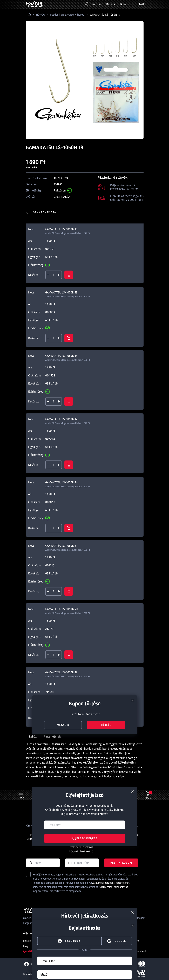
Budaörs (111, 4)
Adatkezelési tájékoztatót (113, 887)
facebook (69, 941)
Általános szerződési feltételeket (111, 883)
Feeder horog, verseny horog (67, 15)
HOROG (40, 15)
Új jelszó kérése (84, 838)
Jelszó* (44, 975)
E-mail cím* (47, 961)
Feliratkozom (121, 863)
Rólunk (27, 941)
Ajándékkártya (32, 951)
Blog (26, 946)
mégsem (63, 725)
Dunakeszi (126, 4)
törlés (106, 725)
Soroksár (97, 4)
